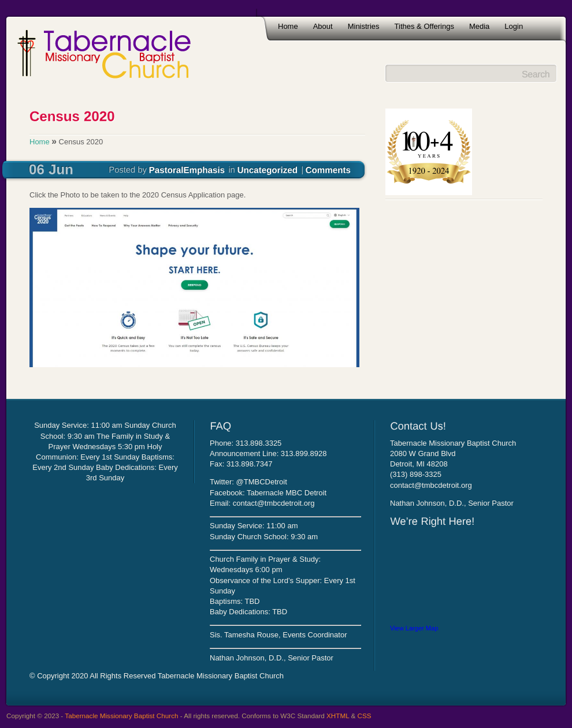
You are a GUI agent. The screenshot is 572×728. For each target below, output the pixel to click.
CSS (365, 716)
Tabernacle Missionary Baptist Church (121, 716)
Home (288, 26)
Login (514, 26)
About (323, 26)
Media (479, 26)
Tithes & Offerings (424, 26)
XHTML (338, 716)
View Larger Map (414, 628)
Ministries (364, 26)
